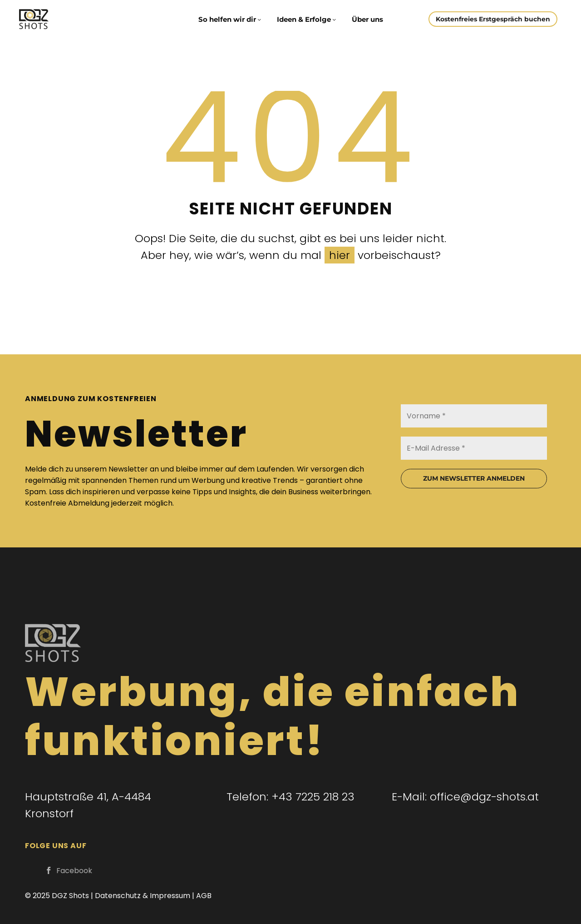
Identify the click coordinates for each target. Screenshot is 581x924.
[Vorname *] (474, 416)
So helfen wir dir (230, 19)
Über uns (367, 19)
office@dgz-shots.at (484, 797)
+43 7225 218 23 (313, 797)
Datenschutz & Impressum (143, 896)
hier (340, 255)
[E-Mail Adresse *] (474, 448)
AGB (204, 896)
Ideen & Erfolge (307, 19)
